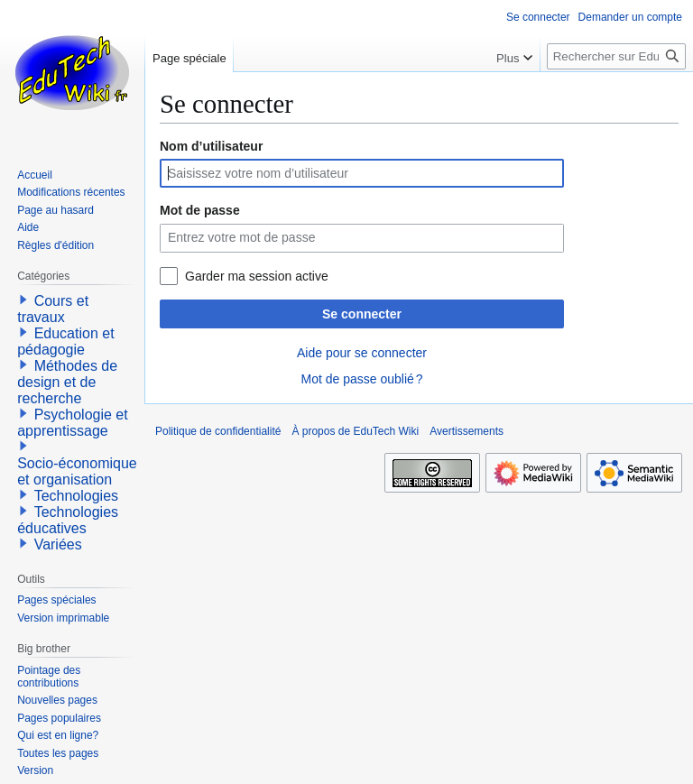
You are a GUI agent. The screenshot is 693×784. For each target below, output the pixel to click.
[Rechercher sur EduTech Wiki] (616, 56)
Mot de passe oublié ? (361, 379)
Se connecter (362, 314)
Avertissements (467, 431)
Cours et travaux (53, 309)
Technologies (76, 496)
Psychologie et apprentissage (73, 423)
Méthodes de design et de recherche (67, 382)
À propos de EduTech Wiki (355, 431)
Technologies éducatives (68, 520)
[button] (23, 300)
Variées (58, 544)
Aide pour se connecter (362, 353)
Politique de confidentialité (218, 431)
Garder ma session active (257, 276)
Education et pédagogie (65, 341)
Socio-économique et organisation (77, 471)
